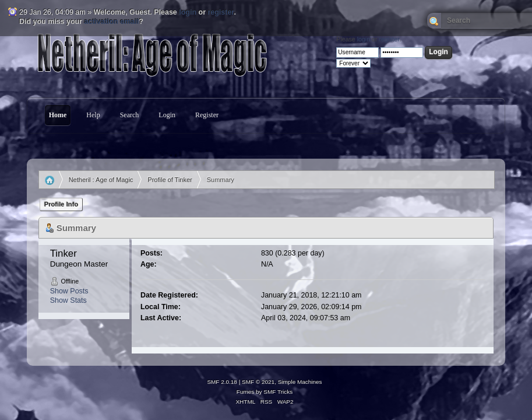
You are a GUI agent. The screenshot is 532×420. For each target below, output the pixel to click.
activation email (112, 22)
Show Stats (68, 300)
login (188, 12)
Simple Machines (300, 382)
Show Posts (69, 291)
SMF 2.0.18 (222, 382)
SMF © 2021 (258, 382)
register (221, 12)
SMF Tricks (278, 392)
